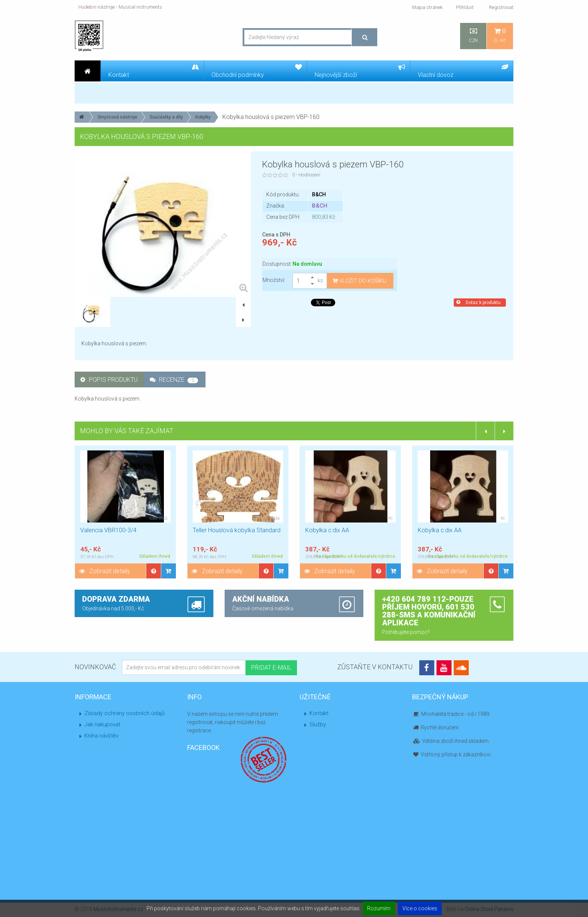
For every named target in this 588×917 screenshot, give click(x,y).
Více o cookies (420, 908)
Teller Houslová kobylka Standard (237, 530)
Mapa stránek (424, 7)
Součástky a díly (166, 117)
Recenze (174, 380)
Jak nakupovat (102, 724)
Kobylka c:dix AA (327, 530)
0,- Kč (500, 35)
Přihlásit (462, 7)
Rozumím (379, 908)
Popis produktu (109, 380)
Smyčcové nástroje (117, 117)
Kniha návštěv (101, 736)
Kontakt (319, 713)
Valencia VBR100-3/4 (108, 530)
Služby (318, 724)
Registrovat (498, 7)
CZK (473, 35)
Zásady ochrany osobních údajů (124, 713)
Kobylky (203, 117)
